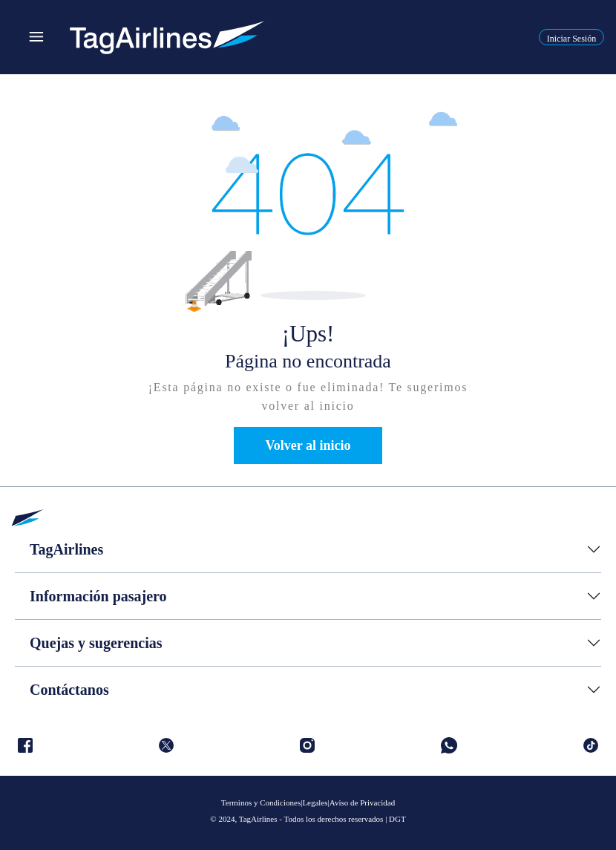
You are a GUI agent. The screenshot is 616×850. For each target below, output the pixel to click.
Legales (315, 802)
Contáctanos (69, 690)
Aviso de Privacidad (362, 802)
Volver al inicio (308, 445)
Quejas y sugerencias (96, 643)
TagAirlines (66, 549)
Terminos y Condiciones (261, 802)
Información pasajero (98, 596)
